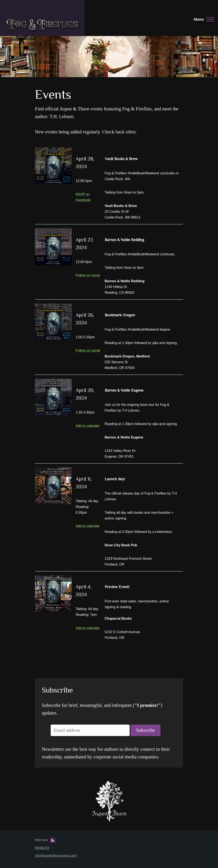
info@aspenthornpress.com (56, 856)
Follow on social (88, 275)
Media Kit (42, 848)
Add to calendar (87, 426)
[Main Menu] (203, 19)
